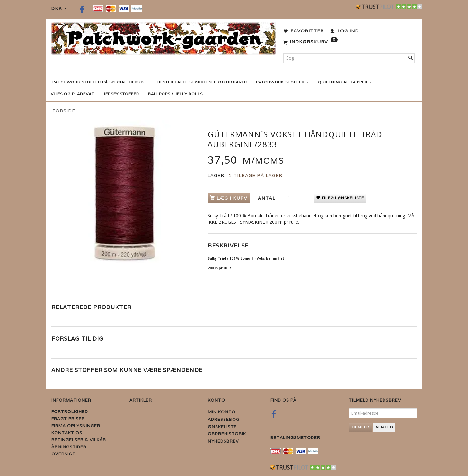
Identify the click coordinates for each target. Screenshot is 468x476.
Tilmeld (360, 427)
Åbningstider (69, 447)
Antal (267, 198)
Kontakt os (67, 433)
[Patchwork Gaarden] (163, 37)
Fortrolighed (70, 412)
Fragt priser (68, 419)
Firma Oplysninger (76, 426)
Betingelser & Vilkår (79, 440)
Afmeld (384, 427)
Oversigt (63, 454)
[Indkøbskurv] (310, 42)
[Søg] (411, 58)
